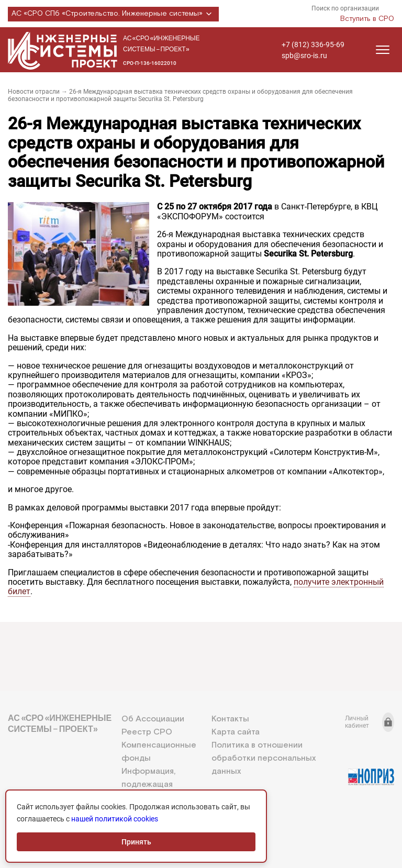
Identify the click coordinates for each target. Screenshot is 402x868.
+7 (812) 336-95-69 (313, 44)
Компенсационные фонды (159, 752)
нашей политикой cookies (115, 819)
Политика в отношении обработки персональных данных (264, 758)
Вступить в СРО (367, 19)
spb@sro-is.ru (304, 55)
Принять (136, 842)
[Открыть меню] (383, 50)
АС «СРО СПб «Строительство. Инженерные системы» (113, 14)
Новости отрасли (34, 92)
